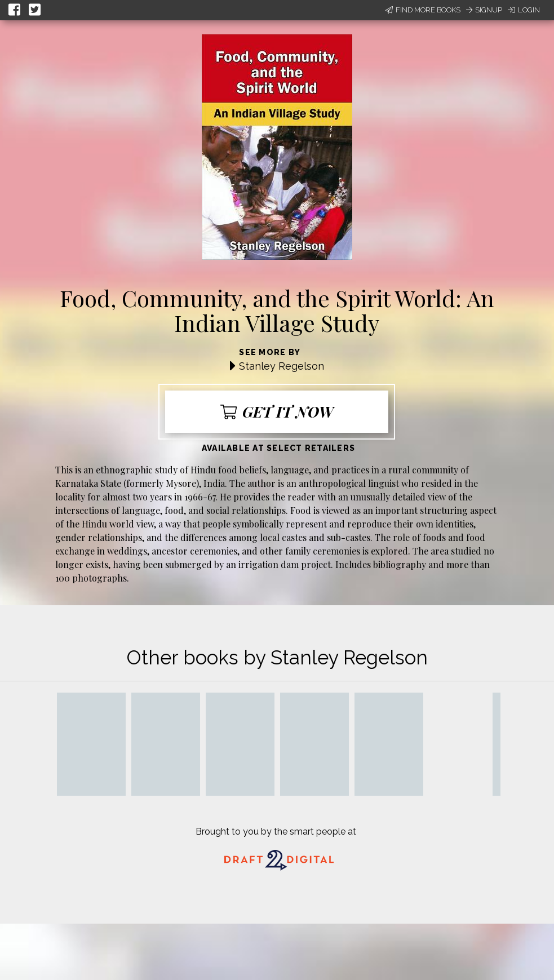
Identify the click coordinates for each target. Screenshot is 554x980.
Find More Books (423, 10)
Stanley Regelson (282, 366)
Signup (484, 10)
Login (524, 10)
